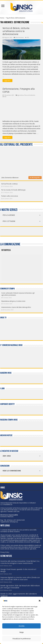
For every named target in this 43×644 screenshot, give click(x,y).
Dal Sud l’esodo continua (9, 184)
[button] (40, 601)
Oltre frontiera (19, 38)
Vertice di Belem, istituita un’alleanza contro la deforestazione (16, 31)
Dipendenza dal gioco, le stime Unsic (13, 301)
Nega (22, 632)
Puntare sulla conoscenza (10, 196)
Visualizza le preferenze (21, 639)
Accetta (21, 626)
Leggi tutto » (7, 81)
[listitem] (30, 267)
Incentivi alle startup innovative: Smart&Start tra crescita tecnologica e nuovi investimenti (20, 562)
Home (2, 18)
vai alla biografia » (35, 178)
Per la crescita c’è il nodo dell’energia (13, 190)
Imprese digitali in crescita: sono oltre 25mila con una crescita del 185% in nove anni (20, 578)
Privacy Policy (5, 552)
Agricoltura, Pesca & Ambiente (26, 95)
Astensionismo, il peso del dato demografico (16, 307)
